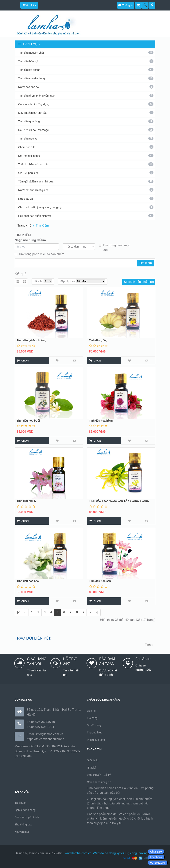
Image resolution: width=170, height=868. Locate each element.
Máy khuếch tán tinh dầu (86, 113)
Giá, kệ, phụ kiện (86, 173)
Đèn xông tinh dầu (86, 156)
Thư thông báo (23, 824)
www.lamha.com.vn (78, 853)
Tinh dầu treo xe (86, 138)
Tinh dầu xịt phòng (86, 70)
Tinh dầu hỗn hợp (86, 61)
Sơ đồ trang (94, 725)
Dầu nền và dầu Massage (86, 130)
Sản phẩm (29, 5)
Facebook (156, 857)
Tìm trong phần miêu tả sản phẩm (39, 254)
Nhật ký (91, 768)
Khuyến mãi (22, 832)
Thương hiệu (95, 732)
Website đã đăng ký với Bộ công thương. (121, 853)
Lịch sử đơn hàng (25, 810)
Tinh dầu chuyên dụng (86, 78)
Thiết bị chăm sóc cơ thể (86, 164)
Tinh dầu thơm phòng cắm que (86, 95)
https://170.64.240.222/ (138, 823)
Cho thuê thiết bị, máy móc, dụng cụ (86, 207)
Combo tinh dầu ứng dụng (86, 104)
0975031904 (158, 863)
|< (18, 612)
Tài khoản (21, 803)
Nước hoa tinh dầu (86, 87)
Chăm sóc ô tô (86, 147)
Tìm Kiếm (42, 225)
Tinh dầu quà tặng (86, 121)
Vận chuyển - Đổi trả (99, 775)
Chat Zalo (156, 852)
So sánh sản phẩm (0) (139, 282)
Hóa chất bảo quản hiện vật (86, 216)
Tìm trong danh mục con (114, 248)
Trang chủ (24, 225)
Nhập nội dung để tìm (30, 240)
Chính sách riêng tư (99, 782)
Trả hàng (92, 718)
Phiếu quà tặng (96, 740)
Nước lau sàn (86, 198)
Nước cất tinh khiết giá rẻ (86, 190)
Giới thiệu (93, 760)
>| (97, 612)
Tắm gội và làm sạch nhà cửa (86, 181)
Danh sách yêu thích (27, 817)
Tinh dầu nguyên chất (86, 52)
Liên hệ (91, 711)
